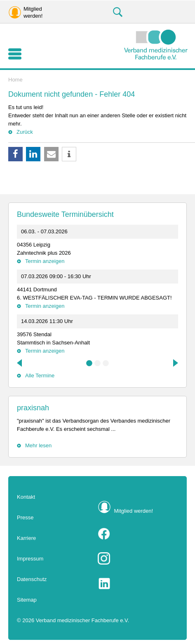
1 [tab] (89, 363)
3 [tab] (106, 363)
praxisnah (33, 408)
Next (175, 363)
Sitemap (27, 600)
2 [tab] (98, 363)
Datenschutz (32, 579)
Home (15, 80)
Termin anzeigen (45, 261)
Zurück (25, 132)
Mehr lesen (38, 445)
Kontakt (26, 497)
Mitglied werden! (134, 511)
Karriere (26, 538)
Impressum (30, 559)
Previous (20, 363)
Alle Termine (40, 375)
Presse (25, 517)
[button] (15, 154)
